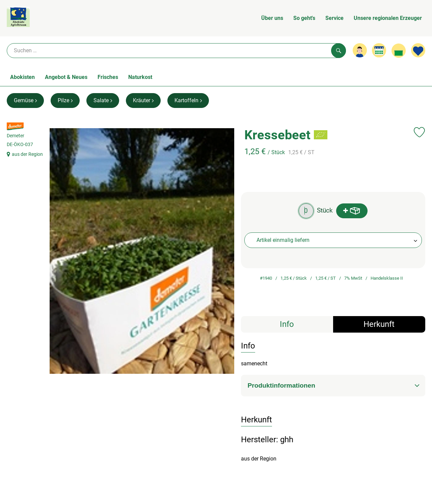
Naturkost (140, 77)
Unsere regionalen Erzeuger (388, 18)
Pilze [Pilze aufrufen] (65, 100)
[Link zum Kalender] (379, 50)
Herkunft (379, 324)
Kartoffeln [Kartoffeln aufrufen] (188, 100)
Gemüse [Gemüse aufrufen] (25, 100)
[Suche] (176, 51)
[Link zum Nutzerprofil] (360, 50)
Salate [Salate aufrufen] (103, 100)
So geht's (304, 18)
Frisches (108, 77)
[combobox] (333, 240)
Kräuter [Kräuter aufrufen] (143, 100)
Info (287, 324)
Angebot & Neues (66, 77)
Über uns (272, 18)
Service (334, 18)
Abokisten (22, 77)
